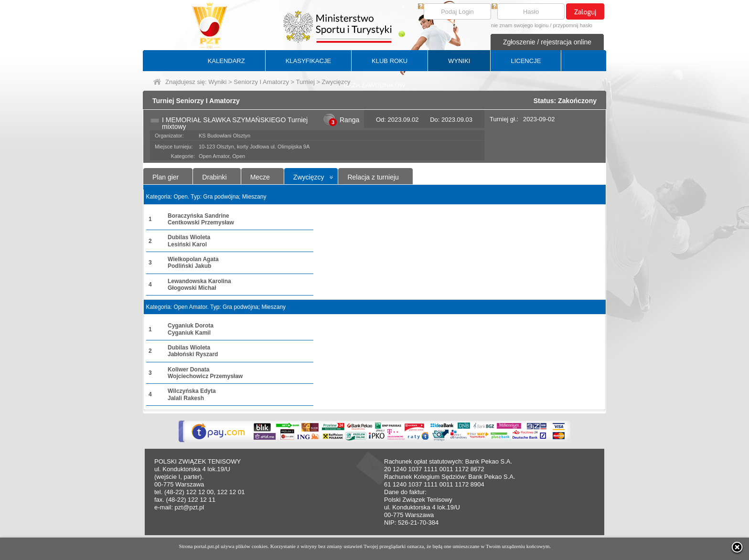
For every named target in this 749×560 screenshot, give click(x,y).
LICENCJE (526, 61)
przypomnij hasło (572, 25)
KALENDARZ (226, 61)
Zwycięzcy (309, 177)
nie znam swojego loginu (520, 25)
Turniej (305, 82)
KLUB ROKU (390, 61)
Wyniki (217, 82)
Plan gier (166, 177)
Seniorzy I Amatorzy (261, 82)
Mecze (260, 177)
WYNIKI (459, 61)
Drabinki (214, 177)
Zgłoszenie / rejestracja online (547, 42)
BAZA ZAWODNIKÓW (375, 85)
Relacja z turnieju (373, 177)
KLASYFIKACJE (308, 61)
